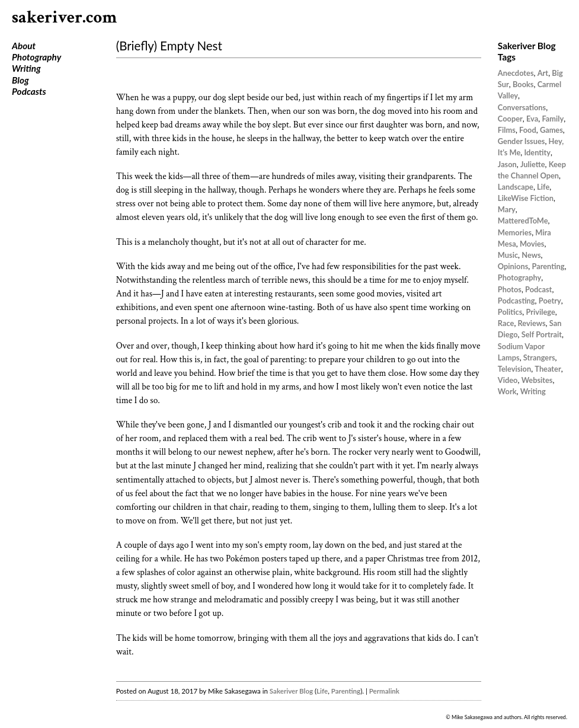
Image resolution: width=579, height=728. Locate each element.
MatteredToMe (523, 221)
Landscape (516, 187)
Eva (532, 119)
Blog (20, 80)
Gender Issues (522, 141)
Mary (507, 209)
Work (507, 391)
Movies (532, 244)
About (24, 46)
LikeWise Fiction (526, 198)
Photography (36, 57)
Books (523, 84)
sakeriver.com (64, 17)
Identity (537, 152)
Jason (507, 164)
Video (508, 380)
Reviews (532, 323)
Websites (537, 380)
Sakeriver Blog (291, 691)
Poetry (550, 301)
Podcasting (516, 301)
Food (528, 130)
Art (543, 73)
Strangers (539, 357)
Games (551, 130)
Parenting (346, 691)
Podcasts (29, 91)
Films (507, 130)
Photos (510, 289)
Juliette (533, 164)
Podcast (538, 289)
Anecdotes (516, 73)
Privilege (540, 312)
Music (508, 255)
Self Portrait (542, 334)
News (531, 255)
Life (322, 691)
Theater (548, 369)
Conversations (522, 107)
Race (506, 323)
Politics (510, 312)
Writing (26, 68)
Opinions (513, 266)
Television (514, 369)
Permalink (384, 691)
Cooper (510, 119)
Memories (515, 232)
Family (553, 119)
